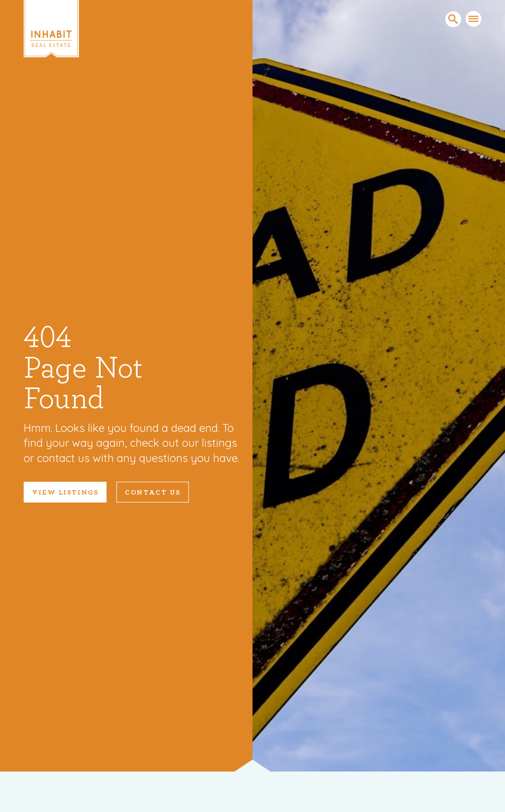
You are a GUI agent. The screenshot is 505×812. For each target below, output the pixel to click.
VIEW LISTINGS (65, 493)
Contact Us (153, 493)
